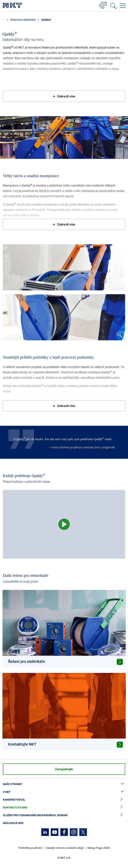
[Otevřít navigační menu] (123, 6)
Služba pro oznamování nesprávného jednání (64, 815)
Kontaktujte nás (64, 808)
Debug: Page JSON (99, 848)
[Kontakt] (103, 5)
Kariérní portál (64, 800)
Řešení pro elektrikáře (23, 20)
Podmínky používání (30, 848)
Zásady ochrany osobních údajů (65, 848)
